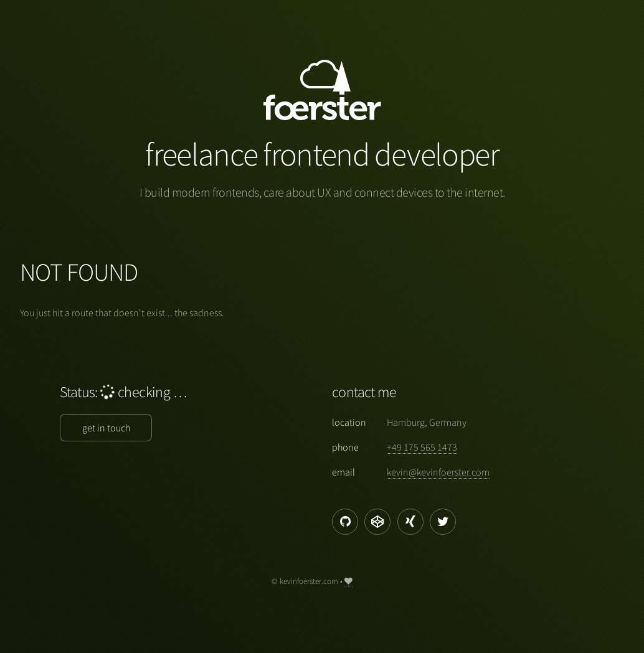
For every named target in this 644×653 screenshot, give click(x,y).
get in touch (106, 428)
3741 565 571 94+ (422, 447)
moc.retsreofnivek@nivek (438, 472)
